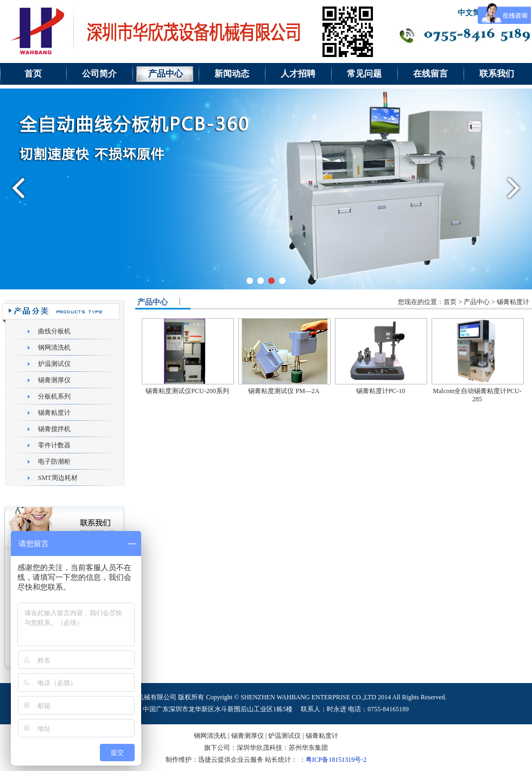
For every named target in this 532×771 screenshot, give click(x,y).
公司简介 (99, 74)
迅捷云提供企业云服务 (231, 760)
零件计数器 (54, 445)
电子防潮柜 (54, 462)
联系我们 (497, 74)
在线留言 (430, 74)
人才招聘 (298, 74)
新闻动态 (232, 74)
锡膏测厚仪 (54, 380)
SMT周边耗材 (58, 478)
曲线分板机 (54, 331)
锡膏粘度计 (54, 413)
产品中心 (166, 74)
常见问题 (364, 74)
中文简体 (473, 13)
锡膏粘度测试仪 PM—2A (284, 391)
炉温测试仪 (54, 364)
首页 (33, 74)
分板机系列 (54, 396)
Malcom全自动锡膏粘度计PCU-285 (477, 395)
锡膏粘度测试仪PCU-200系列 (187, 391)
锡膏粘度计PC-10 (381, 391)
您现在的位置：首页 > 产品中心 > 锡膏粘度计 (464, 302)
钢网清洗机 (54, 347)
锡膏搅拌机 (54, 429)
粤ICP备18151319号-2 (336, 760)
